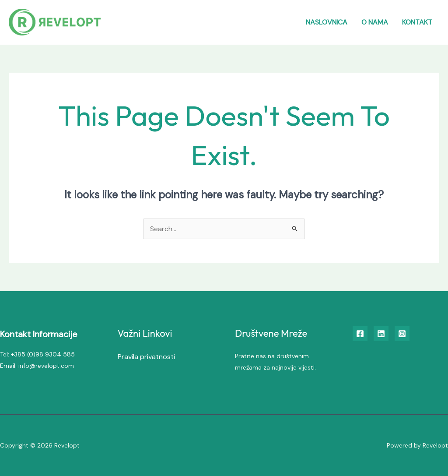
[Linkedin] (381, 334)
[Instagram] (402, 334)
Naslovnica (327, 22)
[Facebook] (360, 334)
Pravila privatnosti (146, 357)
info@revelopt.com (46, 366)
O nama (375, 22)
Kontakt (417, 22)
